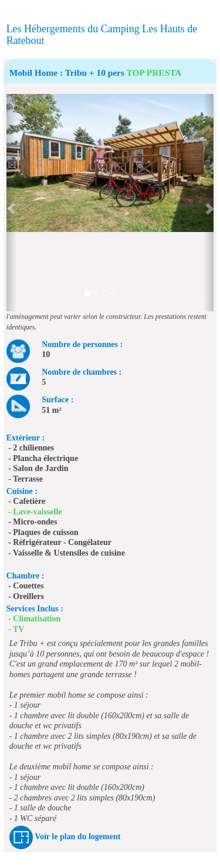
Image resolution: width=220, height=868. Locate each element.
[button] (12, 203)
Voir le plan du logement (77, 837)
